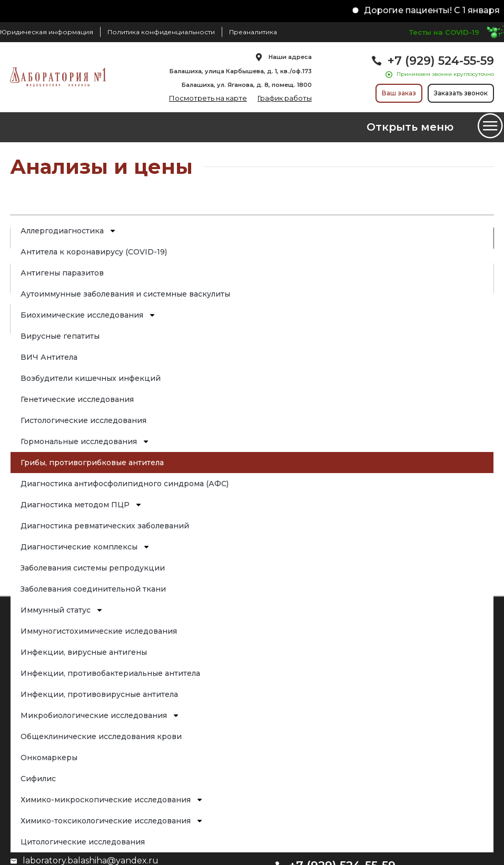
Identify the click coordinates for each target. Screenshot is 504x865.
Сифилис (39, 779)
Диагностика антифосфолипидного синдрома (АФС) (125, 484)
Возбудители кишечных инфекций (91, 378)
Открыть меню (410, 127)
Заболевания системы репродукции (93, 568)
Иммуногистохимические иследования (99, 631)
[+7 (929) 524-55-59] (377, 61)
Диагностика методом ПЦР (82, 505)
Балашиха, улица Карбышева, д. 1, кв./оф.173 (241, 71)
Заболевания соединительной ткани (94, 589)
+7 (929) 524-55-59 (441, 61)
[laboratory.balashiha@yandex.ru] (14, 861)
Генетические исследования (78, 399)
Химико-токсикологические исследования (112, 821)
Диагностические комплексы (86, 547)
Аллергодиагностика (69, 231)
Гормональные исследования (86, 441)
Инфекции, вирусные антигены (84, 652)
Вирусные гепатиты (61, 336)
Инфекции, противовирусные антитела (100, 694)
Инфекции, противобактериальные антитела (111, 673)
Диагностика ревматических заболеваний (105, 526)
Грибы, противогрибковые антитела (93, 463)
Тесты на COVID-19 (444, 32)
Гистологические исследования (84, 420)
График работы (285, 98)
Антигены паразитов (63, 273)
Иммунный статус (62, 610)
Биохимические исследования (89, 315)
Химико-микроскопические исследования (112, 800)
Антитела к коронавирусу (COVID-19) (94, 252)
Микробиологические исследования (101, 715)
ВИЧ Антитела (50, 357)
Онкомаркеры (50, 758)
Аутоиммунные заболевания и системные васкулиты (126, 294)
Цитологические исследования (83, 842)
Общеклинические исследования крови (102, 736)
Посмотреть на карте (208, 98)
